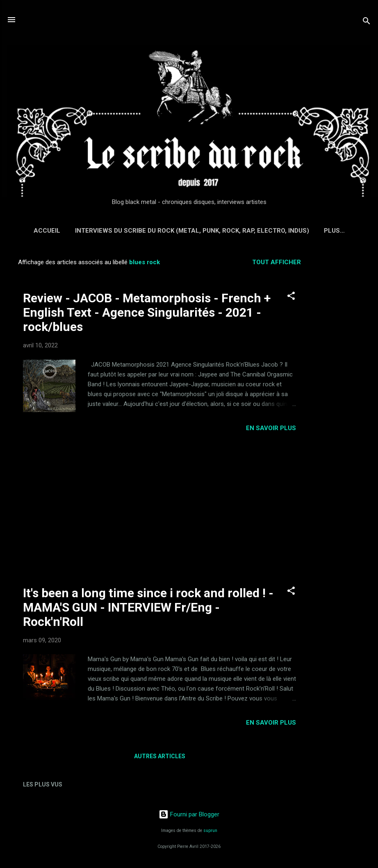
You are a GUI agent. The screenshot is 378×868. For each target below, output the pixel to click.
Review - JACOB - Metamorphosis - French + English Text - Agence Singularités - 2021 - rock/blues (147, 312)
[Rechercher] (367, 22)
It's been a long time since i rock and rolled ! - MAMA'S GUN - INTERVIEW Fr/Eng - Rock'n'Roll (148, 607)
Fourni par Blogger (189, 814)
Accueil (47, 231)
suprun (210, 831)
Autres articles (160, 756)
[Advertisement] (345, 375)
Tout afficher (277, 262)
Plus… (334, 231)
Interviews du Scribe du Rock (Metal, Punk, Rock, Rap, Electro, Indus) (192, 231)
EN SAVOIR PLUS (271, 428)
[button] (291, 297)
